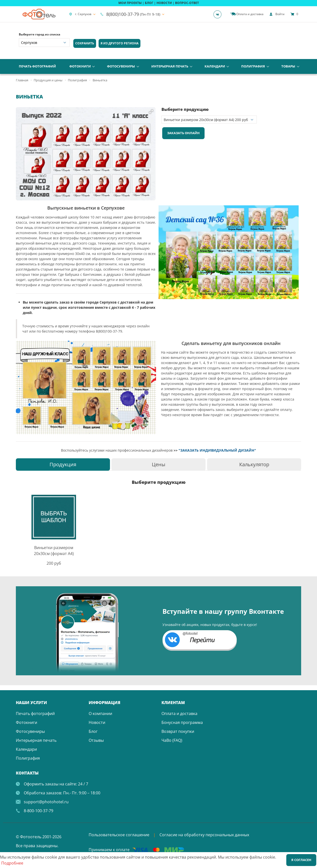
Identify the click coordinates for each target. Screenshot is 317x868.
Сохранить (85, 43)
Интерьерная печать (170, 66)
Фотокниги (80, 66)
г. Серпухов (80, 14)
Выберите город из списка (40, 34)
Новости (97, 722)
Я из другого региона (119, 43)
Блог (93, 731)
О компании (100, 713)
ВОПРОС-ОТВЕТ (187, 3)
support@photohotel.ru (46, 802)
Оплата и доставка (179, 713)
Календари (215, 66)
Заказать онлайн (183, 133)
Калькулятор (254, 464)
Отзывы (96, 740)
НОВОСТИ (164, 3)
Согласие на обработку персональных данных (204, 835)
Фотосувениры (121, 66)
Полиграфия (253, 66)
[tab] (63, 464)
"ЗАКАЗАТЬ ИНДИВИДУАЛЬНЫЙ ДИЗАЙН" (217, 450)
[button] (151, 112)
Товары (288, 66)
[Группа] (219, 14)
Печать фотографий (37, 66)
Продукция (63, 464)
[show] (277, 14)
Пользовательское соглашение (119, 835)
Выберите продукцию (185, 109)
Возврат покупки (178, 731)
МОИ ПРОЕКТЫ (130, 3)
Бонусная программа (182, 722)
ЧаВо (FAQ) (172, 740)
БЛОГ (149, 3)
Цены (158, 464)
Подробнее (12, 863)
